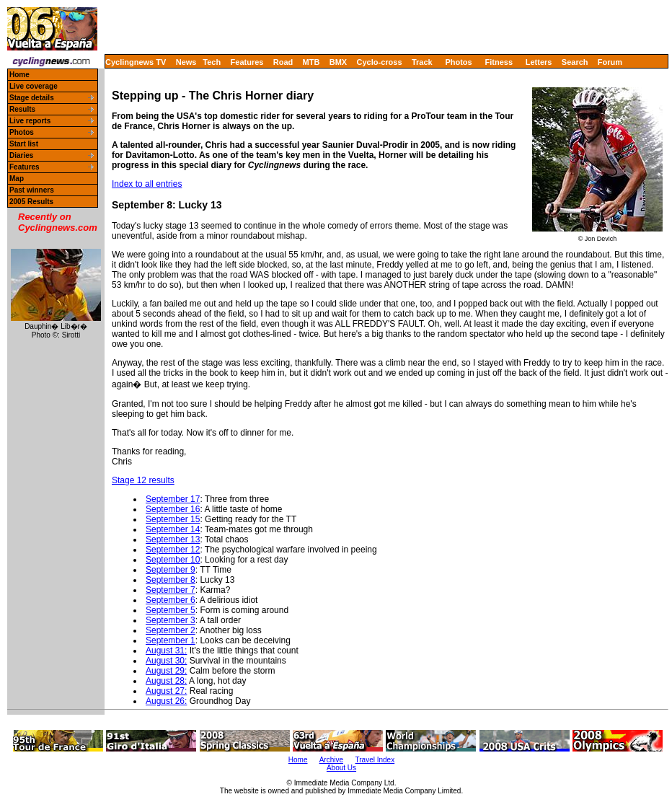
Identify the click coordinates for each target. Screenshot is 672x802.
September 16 (173, 509)
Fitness (499, 62)
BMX (338, 62)
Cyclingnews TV (136, 62)
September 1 (171, 640)
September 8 (171, 580)
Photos (458, 62)
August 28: (166, 681)
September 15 (173, 519)
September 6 (171, 600)
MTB (311, 62)
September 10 (173, 560)
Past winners (32, 190)
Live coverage (34, 86)
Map (17, 179)
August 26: (166, 701)
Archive (331, 760)
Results (22, 109)
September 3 (171, 620)
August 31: (166, 651)
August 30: (166, 661)
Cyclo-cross (380, 62)
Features (247, 62)
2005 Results (31, 202)
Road (283, 62)
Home (19, 75)
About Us (341, 768)
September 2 (171, 630)
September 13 (173, 539)
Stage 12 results (143, 480)
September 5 (171, 610)
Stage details (32, 98)
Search (575, 62)
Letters (539, 62)
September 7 (171, 590)
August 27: (166, 691)
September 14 (173, 529)
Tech (212, 62)
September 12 (173, 550)
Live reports (30, 121)
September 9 (171, 570)
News (186, 62)
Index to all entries (147, 184)
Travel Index (375, 760)
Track (422, 62)
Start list (24, 144)
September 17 (173, 499)
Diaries (21, 155)
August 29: (166, 671)
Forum (610, 62)
